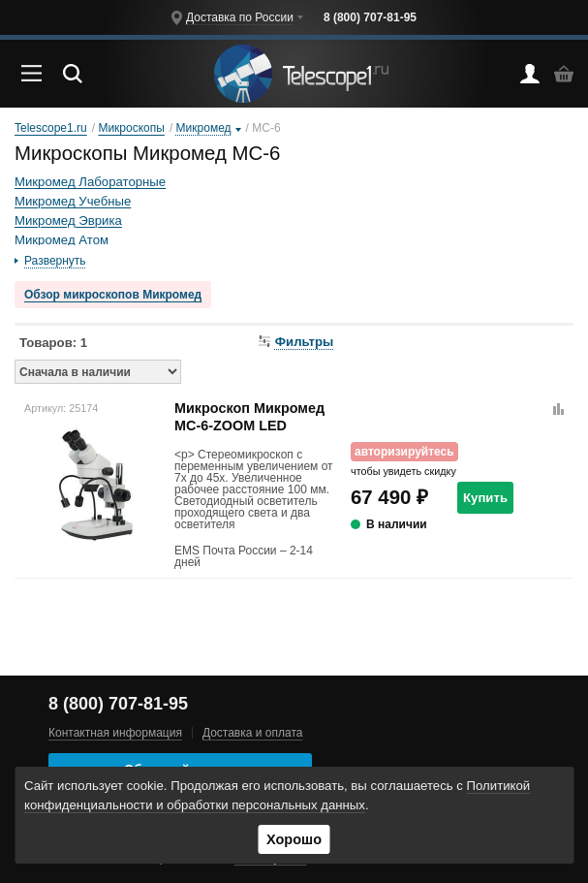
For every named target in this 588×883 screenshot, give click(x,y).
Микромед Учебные (73, 201)
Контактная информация (115, 733)
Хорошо (294, 839)
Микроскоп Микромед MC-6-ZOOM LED (249, 416)
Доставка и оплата (253, 733)
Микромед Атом (62, 240)
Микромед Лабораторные (90, 182)
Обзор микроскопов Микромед (113, 295)
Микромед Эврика (68, 221)
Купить (485, 498)
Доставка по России (240, 17)
